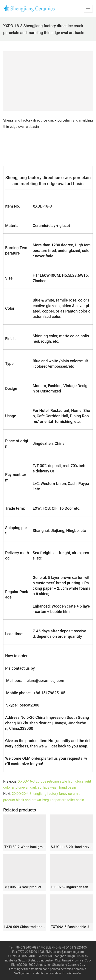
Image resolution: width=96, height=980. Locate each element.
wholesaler (74, 973)
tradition (36, 969)
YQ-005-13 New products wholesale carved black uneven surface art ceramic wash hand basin (25, 887)
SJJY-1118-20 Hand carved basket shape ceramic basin (71, 847)
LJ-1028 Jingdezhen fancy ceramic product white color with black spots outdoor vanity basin (71, 887)
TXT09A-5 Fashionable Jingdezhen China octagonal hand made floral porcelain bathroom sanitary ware (71, 927)
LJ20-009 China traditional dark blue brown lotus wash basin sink (25, 927)
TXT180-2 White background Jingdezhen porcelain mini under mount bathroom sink (25, 847)
